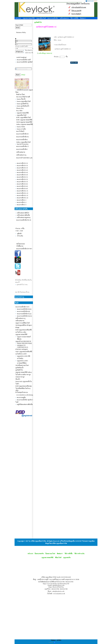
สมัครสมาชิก (29, 53)
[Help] (23, 75)
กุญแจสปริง (67, 558)
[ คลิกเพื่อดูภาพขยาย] (45, 53)
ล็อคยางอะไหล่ (50, 554)
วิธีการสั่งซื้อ (74, 18)
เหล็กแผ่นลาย (64, 18)
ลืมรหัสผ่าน (29, 50)
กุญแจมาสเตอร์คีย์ (29, 18)
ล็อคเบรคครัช (39, 554)
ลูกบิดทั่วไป (38, 22)
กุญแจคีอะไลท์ (41, 18)
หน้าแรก (18, 18)
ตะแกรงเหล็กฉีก (53, 18)
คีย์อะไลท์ (58, 558)
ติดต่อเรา (83, 18)
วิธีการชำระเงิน (79, 554)
